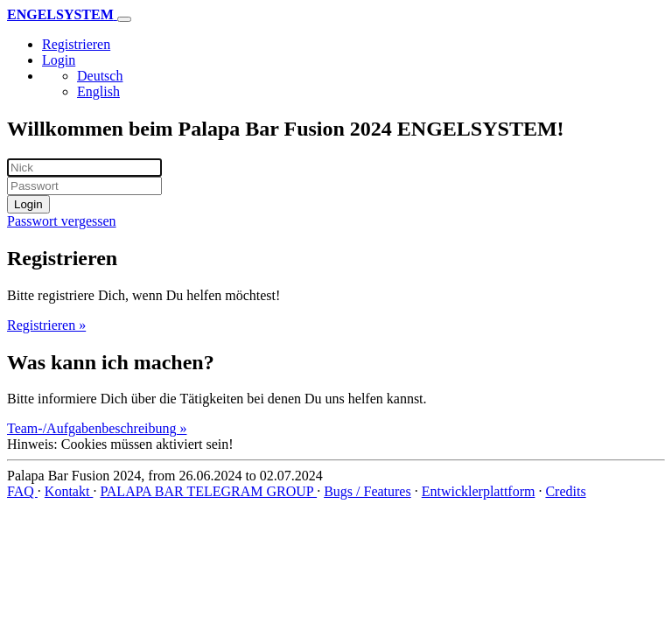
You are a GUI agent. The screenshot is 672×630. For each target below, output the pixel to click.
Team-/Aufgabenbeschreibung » (97, 428)
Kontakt (69, 491)
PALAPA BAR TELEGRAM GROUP (208, 491)
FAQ (22, 491)
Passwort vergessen (62, 221)
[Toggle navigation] (124, 19)
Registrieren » (46, 325)
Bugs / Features (367, 491)
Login (59, 60)
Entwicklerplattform (479, 491)
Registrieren (76, 44)
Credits (565, 491)
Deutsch (100, 76)
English (98, 91)
